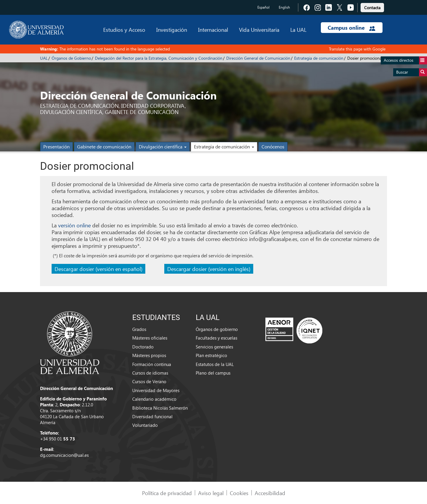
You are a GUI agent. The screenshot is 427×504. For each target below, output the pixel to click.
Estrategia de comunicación (319, 58)
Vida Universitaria (259, 30)
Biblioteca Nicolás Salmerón (160, 408)
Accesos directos (405, 60)
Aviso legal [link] (211, 493)
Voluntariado (145, 425)
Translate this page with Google (357, 49)
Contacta (372, 8)
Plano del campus (213, 373)
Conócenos (273, 146)
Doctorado (143, 347)
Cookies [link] (239, 493)
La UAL (298, 30)
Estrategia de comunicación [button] (224, 146)
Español (263, 7)
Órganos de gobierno (217, 329)
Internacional (213, 30)
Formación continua (152, 364)
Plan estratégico (211, 355)
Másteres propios (149, 355)
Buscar (412, 72)
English (284, 7)
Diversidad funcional (152, 416)
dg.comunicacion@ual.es (64, 455)
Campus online (352, 28)
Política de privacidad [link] (167, 493)
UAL (44, 58)
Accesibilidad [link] (270, 493)
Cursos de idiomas (150, 373)
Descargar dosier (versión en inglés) (209, 269)
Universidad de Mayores (156, 390)
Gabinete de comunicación (104, 146)
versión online (74, 225)
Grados (139, 329)
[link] (372, 7)
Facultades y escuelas (216, 338)
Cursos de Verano (149, 381)
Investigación (172, 30)
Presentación (56, 146)
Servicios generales (214, 347)
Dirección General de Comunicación (258, 58)
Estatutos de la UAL (215, 364)
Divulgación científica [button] (163, 146)
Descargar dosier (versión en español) (98, 269)
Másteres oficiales (150, 338)
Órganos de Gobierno (71, 58)
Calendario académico (154, 399)
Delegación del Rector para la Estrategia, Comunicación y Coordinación (159, 58)
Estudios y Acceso (124, 30)
